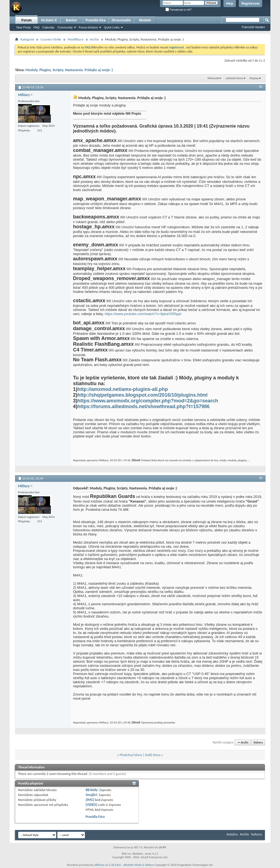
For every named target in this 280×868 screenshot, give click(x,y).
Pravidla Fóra (95, 817)
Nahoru (258, 742)
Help (230, 4)
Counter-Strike (51, 39)
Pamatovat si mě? (179, 10)
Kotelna (232, 834)
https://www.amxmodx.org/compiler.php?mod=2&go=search (148, 401)
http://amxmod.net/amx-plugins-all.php (123, 389)
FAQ (37, 27)
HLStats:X (49, 20)
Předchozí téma (131, 755)
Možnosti (213, 78)
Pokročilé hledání (253, 27)
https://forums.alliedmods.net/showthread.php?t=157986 (144, 406)
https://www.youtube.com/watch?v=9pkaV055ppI (143, 314)
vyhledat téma (234, 78)
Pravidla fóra (96, 20)
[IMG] (90, 800)
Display (254, 78)
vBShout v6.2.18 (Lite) (107, 865)
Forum (26, 20)
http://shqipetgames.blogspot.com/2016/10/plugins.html (142, 395)
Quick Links (112, 27)
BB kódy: (92, 790)
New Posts (24, 27)
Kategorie (27, 39)
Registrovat (250, 4)
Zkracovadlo (121, 20)
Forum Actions (88, 27)
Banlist (71, 20)
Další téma (153, 755)
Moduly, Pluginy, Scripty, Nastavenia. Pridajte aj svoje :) (69, 70)
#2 (261, 478)
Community (65, 27)
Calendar (49, 27)
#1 (261, 87)
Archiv (94, 39)
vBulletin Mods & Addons (138, 865)
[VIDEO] (91, 805)
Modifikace (76, 39)
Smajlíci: (92, 795)
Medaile (145, 20)
